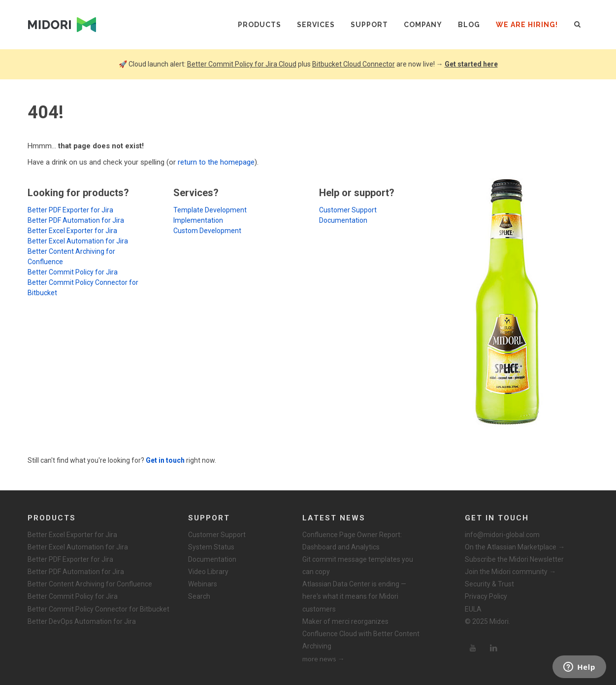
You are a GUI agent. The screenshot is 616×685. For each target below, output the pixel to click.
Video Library (208, 572)
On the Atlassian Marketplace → (515, 547)
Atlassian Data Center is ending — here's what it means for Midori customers (354, 596)
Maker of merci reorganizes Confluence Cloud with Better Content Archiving (361, 634)
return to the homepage (216, 162)
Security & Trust (489, 584)
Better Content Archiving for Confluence (90, 584)
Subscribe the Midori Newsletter (514, 559)
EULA (473, 609)
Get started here (471, 64)
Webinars (203, 584)
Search (199, 596)
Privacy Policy (486, 596)
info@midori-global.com (502, 535)
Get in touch (165, 460)
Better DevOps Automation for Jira (82, 621)
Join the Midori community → (510, 572)
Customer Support (348, 210)
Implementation (198, 220)
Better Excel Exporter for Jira (72, 231)
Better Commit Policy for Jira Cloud (242, 64)
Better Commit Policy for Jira (73, 272)
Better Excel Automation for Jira (78, 241)
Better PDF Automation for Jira (76, 220)
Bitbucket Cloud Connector (354, 64)
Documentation (343, 220)
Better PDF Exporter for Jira (70, 210)
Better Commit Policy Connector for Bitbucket (98, 609)
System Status (211, 547)
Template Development (210, 210)
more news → (324, 659)
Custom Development (207, 231)
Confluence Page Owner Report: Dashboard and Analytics (352, 541)
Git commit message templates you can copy (358, 565)
